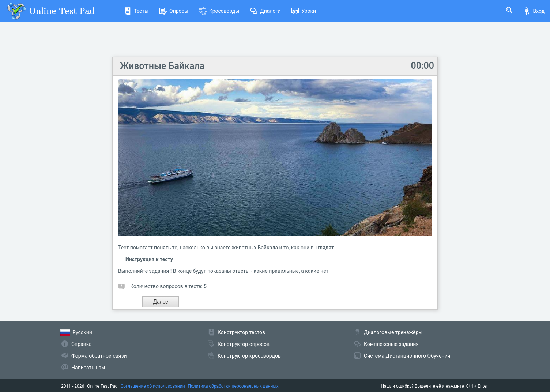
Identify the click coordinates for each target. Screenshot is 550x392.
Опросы (174, 11)
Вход (534, 11)
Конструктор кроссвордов (249, 356)
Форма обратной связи (99, 356)
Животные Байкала (162, 66)
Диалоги (265, 11)
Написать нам (88, 367)
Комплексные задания (391, 344)
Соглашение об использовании (153, 386)
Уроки (304, 11)
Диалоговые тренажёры (393, 332)
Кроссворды (219, 11)
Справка (82, 344)
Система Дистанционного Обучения (407, 356)
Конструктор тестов (241, 332)
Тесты (136, 11)
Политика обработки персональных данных (233, 386)
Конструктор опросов (244, 344)
